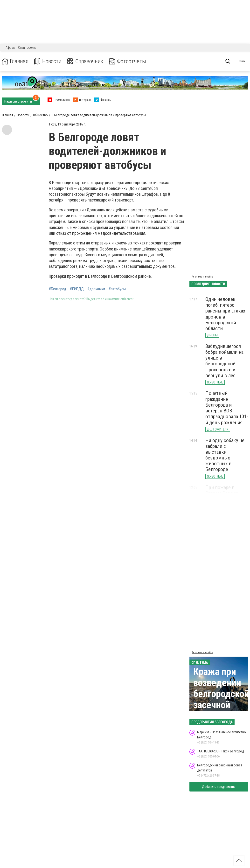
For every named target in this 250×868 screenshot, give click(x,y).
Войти (242, 61)
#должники (96, 289)
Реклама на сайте (202, 277)
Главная (15, 61)
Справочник (85, 61)
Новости (48, 61)
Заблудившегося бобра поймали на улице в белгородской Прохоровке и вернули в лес (224, 361)
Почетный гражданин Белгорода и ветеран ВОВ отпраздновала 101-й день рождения (227, 408)
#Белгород (57, 289)
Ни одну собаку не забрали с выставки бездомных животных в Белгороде (225, 455)
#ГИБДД (77, 289)
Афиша (10, 48)
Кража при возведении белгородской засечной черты (221, 694)
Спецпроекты (27, 48)
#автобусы (117, 289)
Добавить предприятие (219, 787)
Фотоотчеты (128, 61)
